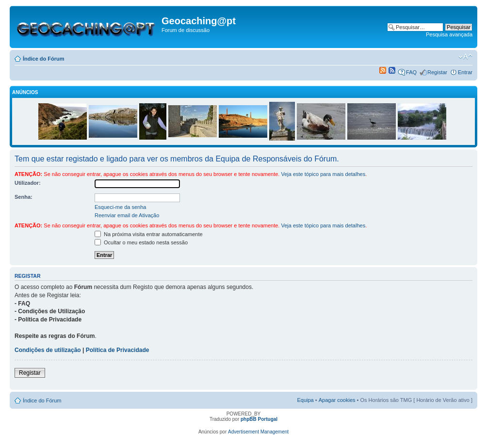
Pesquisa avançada (449, 34)
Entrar (465, 72)
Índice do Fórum (44, 59)
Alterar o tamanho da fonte (465, 57)
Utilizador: (28, 183)
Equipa (305, 400)
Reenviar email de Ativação (127, 215)
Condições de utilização (48, 350)
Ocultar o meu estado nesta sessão (141, 242)
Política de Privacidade (118, 350)
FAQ (411, 72)
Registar (437, 72)
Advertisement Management (258, 432)
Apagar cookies (337, 400)
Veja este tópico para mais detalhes (323, 174)
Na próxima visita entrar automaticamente (149, 234)
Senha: (24, 197)
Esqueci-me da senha (120, 207)
